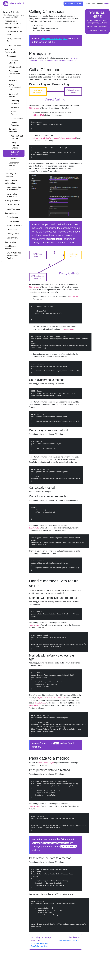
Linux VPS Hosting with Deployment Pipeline (13, 256)
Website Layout (13, 67)
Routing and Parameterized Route (12, 74)
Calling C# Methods (12, 153)
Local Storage (11, 230)
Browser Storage (11, 213)
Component (10, 56)
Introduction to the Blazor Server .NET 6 (13, 22)
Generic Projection (12, 124)
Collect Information (13, 45)
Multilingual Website (12, 201)
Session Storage (12, 238)
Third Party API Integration (10, 175)
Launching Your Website (11, 247)
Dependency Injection (12, 164)
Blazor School (13, 4)
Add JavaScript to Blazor (14, 137)
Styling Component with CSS (13, 87)
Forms (9, 170)
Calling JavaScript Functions (12, 145)
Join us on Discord (73, 4)
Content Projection (14, 118)
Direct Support (97, 3)
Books (87, 3)
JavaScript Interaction (11, 131)
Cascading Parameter (12, 102)
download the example (53, 38)
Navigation (11, 81)
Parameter (12, 107)
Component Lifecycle (11, 62)
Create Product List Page (13, 33)
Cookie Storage (12, 221)
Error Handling (10, 242)
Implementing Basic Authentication (13, 189)
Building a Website (12, 28)
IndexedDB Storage (13, 226)
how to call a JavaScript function (61, 61)
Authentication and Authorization (12, 182)
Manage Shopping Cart (13, 40)
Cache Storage (11, 217)
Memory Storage (12, 234)
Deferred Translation (13, 205)
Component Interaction (11, 95)
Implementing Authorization (11, 195)
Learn (107, 3)
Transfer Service (11, 113)
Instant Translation (13, 209)
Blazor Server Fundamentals (10, 51)
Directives (11, 159)
